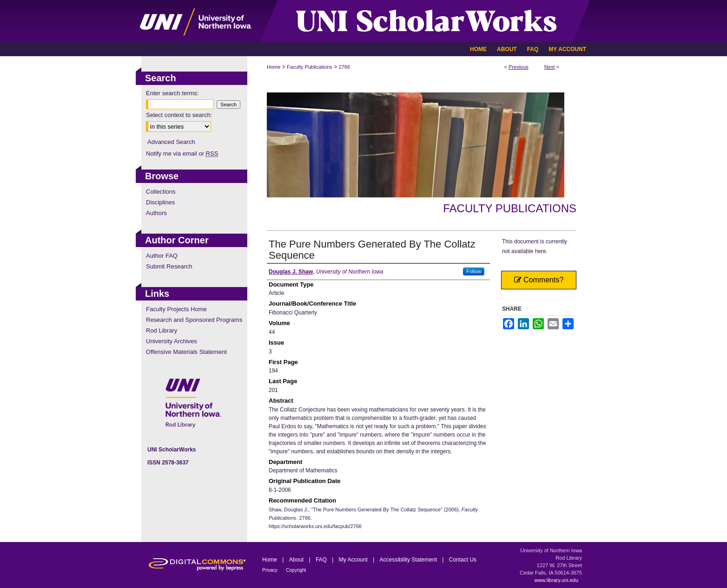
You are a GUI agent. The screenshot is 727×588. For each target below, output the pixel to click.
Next (550, 67)
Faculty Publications (310, 67)
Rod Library (162, 330)
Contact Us (463, 560)
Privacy (271, 570)
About (297, 560)
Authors (156, 213)
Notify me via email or (182, 154)
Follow (474, 271)
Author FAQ (162, 256)
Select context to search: (179, 115)
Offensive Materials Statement (186, 352)
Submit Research (169, 266)
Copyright (296, 570)
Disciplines (160, 202)
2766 (344, 67)
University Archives (172, 341)
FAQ (322, 560)
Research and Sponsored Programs (194, 320)
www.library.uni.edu (556, 580)
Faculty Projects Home (176, 309)
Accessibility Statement (409, 560)
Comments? (539, 280)
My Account (354, 560)
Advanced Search (171, 142)
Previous (519, 67)
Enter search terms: (172, 93)
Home (274, 67)
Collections (161, 192)
